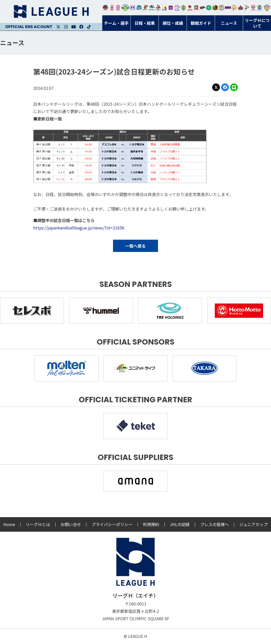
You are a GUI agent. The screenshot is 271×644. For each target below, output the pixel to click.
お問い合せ (71, 524)
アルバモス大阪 (165, 8)
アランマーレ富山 (203, 8)
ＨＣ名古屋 (222, 8)
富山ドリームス (133, 8)
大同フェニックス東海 (152, 8)
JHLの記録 (180, 524)
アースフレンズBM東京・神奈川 (125, 8)
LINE (234, 87)
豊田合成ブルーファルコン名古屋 (145, 8)
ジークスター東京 (118, 8)
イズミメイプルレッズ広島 (241, 8)
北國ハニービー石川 (209, 8)
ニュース (12, 42)
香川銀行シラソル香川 (247, 8)
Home (9, 524)
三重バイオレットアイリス (228, 8)
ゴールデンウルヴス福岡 (183, 8)
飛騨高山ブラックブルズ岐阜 (215, 8)
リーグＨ (51, 11)
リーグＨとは (38, 524)
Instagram (66, 27)
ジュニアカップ (253, 524)
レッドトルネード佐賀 (190, 8)
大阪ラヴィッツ (234, 8)
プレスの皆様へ (214, 524)
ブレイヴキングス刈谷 (158, 8)
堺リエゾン (171, 8)
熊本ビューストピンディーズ (253, 8)
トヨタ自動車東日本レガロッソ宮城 (105, 8)
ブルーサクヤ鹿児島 (260, 8)
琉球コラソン (196, 8)
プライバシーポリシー (112, 524)
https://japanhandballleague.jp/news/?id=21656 (79, 228)
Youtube (74, 27)
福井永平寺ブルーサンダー (139, 8)
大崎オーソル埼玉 (112, 8)
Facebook (81, 27)
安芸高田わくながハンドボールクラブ (177, 8)
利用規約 (151, 524)
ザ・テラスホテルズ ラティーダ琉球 (267, 8)
